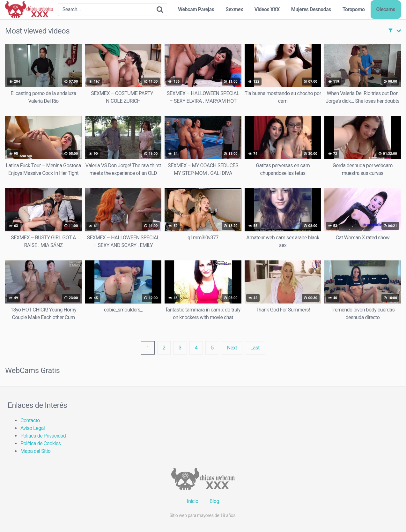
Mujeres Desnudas (311, 9)
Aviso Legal (33, 428)
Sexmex (234, 9)
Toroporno (354, 9)
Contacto (30, 420)
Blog (214, 501)
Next (232, 348)
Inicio (192, 501)
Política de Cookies (41, 443)
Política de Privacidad (43, 436)
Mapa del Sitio (35, 451)
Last (255, 348)
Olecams (386, 9)
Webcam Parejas (196, 9)
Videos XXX (267, 9)
